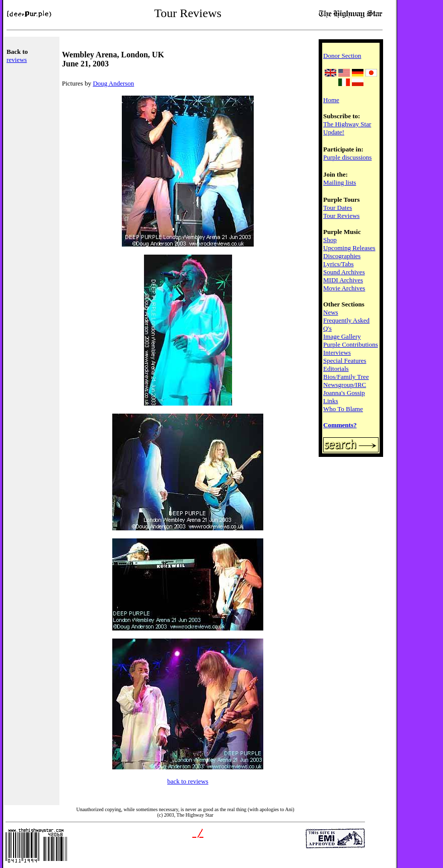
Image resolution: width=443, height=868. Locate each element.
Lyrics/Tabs (338, 264)
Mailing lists (340, 182)
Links (331, 401)
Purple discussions (347, 157)
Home (331, 100)
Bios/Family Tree (346, 377)
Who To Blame (343, 409)
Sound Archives (344, 272)
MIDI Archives (343, 280)
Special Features (345, 361)
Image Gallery (342, 336)
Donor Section (342, 56)
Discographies (342, 256)
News (331, 312)
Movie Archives (344, 288)
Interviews (337, 352)
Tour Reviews (341, 216)
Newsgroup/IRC (345, 385)
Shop (330, 240)
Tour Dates (338, 208)
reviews (17, 60)
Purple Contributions (351, 344)
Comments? (340, 425)
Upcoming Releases (349, 248)
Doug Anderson (113, 83)
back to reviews (188, 781)
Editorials (336, 369)
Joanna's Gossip (344, 393)
